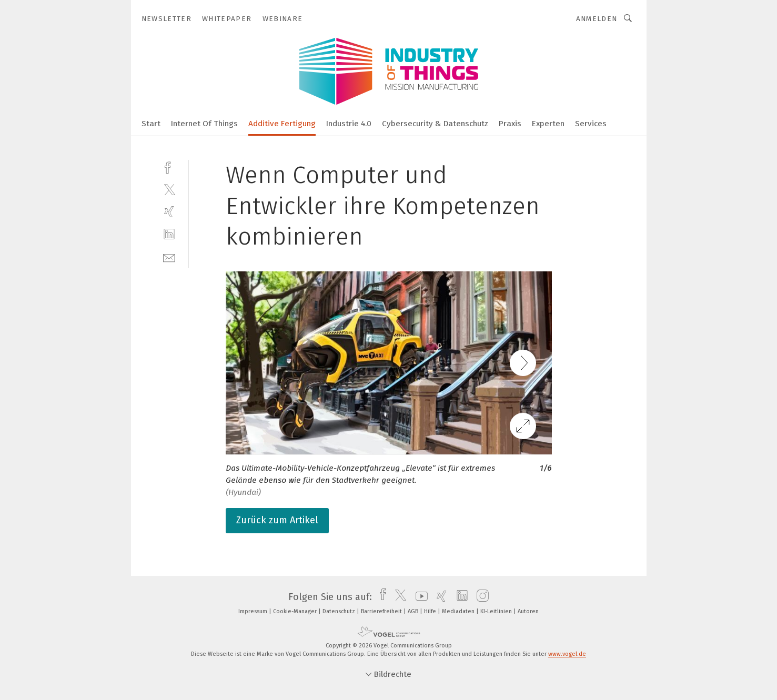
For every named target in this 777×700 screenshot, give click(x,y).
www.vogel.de (567, 654)
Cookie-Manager (296, 611)
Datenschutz (340, 611)
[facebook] (169, 166)
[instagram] (480, 597)
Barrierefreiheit (382, 611)
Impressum (254, 611)
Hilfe (431, 611)
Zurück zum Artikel (277, 520)
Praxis (510, 124)
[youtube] (419, 597)
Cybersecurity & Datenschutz (435, 124)
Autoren (528, 611)
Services (591, 124)
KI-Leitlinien (497, 611)
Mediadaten (459, 611)
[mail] (169, 257)
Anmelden (597, 19)
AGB (414, 611)
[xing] (169, 212)
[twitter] (169, 189)
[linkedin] (169, 234)
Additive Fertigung (282, 124)
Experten (548, 124)
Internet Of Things (204, 124)
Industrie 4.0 (349, 124)
